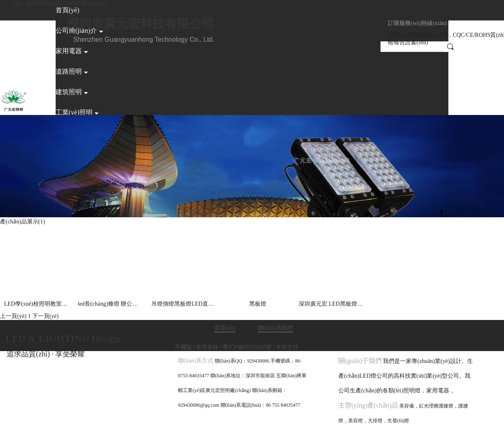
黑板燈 (258, 304)
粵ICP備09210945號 (247, 347)
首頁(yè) (225, 328)
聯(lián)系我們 (275, 328)
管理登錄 (207, 347)
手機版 (183, 347)
